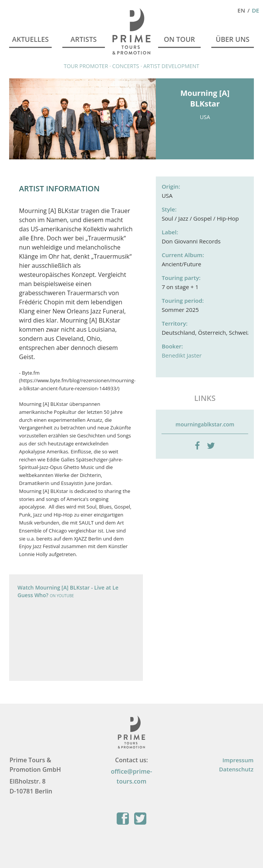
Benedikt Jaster (181, 355)
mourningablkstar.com (205, 424)
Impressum (238, 760)
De (256, 10)
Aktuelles (30, 39)
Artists (83, 39)
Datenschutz (236, 769)
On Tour (179, 39)
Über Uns (233, 39)
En (241, 10)
